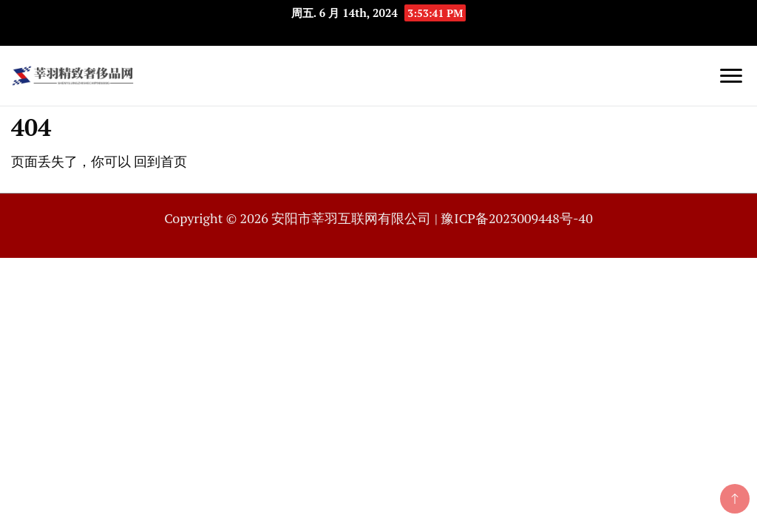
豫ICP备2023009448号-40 (516, 218)
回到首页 (160, 161)
